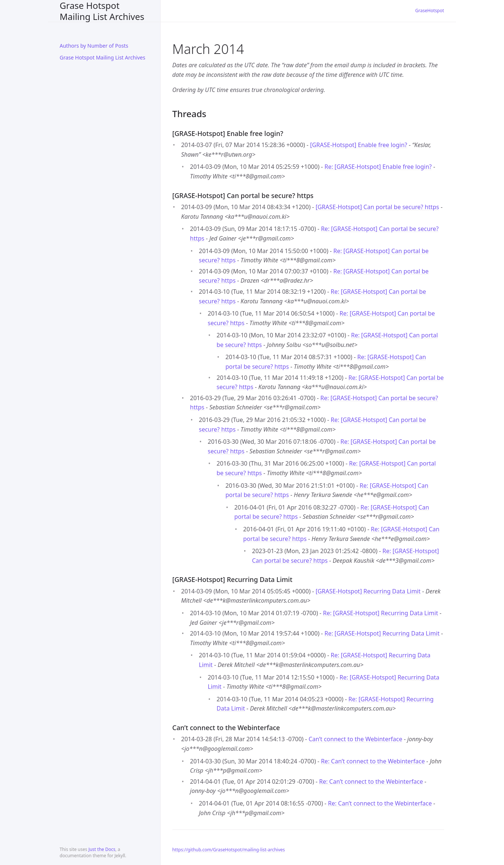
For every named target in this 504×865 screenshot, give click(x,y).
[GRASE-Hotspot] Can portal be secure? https (378, 207)
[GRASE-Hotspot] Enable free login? (359, 145)
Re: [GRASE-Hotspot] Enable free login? (378, 167)
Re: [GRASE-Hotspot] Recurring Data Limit (381, 613)
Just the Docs (102, 849)
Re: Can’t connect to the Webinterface (373, 761)
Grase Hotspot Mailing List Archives (102, 11)
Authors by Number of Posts (94, 46)
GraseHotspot (430, 11)
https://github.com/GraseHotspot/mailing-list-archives (229, 850)
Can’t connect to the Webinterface (356, 739)
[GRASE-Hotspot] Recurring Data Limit (368, 591)
